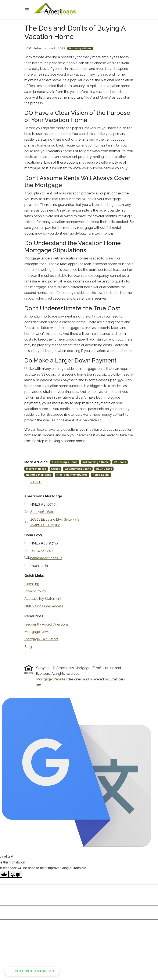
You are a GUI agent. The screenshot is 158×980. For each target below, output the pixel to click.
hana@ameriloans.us (46, 558)
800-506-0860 (42, 512)
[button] (32, 971)
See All (35, 482)
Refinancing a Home (96, 462)
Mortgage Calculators (41, 639)
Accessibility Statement (43, 599)
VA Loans (120, 462)
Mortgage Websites (52, 679)
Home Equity (101, 475)
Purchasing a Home (80, 48)
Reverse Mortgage (39, 475)
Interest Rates (36, 469)
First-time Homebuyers (72, 475)
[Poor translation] (15, 874)
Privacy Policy (35, 591)
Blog (28, 647)
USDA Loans (104, 469)
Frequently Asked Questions (46, 624)
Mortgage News (37, 632)
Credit (55, 469)
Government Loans (78, 469)
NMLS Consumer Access (44, 606)
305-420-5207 (42, 551)
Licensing (32, 584)
